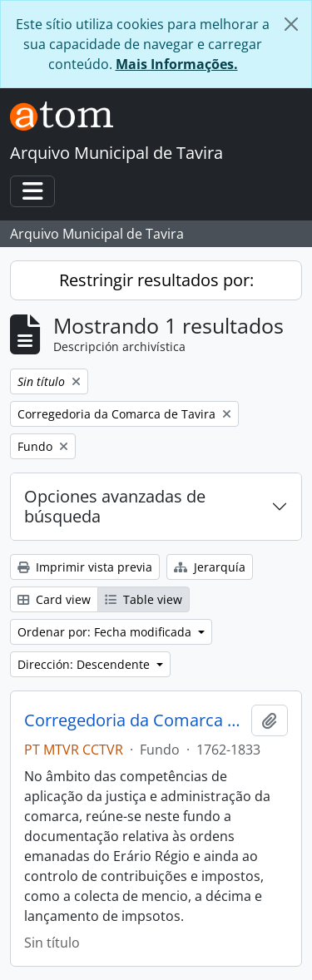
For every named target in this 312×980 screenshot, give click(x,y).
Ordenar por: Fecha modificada (106, 632)
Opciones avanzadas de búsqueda (115, 506)
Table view (144, 599)
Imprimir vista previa (85, 567)
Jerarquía (210, 567)
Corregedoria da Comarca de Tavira (134, 720)
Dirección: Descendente (85, 664)
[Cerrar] (291, 24)
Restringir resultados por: (156, 280)
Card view (54, 599)
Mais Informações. (177, 64)
